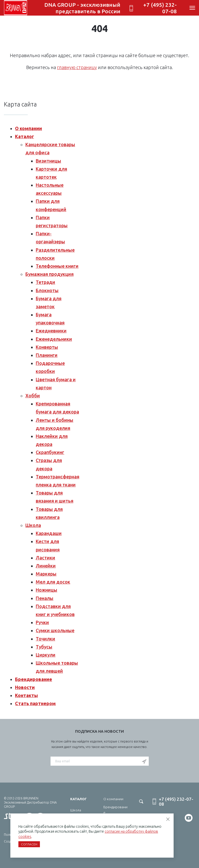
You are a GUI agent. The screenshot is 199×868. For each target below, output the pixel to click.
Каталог (24, 136)
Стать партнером (35, 703)
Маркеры (46, 574)
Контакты (26, 695)
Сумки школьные (55, 630)
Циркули (46, 655)
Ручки (42, 622)
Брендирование (34, 679)
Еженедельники (54, 339)
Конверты (47, 347)
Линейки (46, 566)
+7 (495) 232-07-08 (160, 8)
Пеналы (45, 598)
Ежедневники (51, 331)
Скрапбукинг (50, 452)
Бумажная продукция (49, 274)
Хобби (33, 396)
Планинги (47, 355)
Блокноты (47, 290)
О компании (29, 128)
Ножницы (47, 590)
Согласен (29, 844)
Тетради (45, 282)
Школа (33, 525)
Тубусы (44, 647)
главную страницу (77, 67)
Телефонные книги (57, 266)
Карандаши (49, 533)
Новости (25, 687)
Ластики (45, 558)
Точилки (45, 639)
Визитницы (48, 161)
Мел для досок (53, 582)
